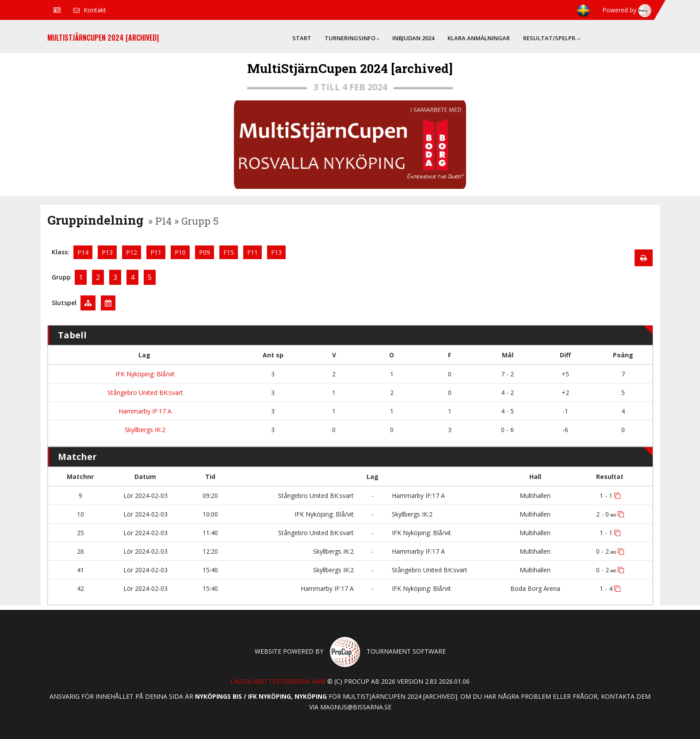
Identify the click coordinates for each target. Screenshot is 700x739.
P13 (107, 252)
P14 (83, 252)
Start (302, 38)
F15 (229, 252)
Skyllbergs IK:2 (144, 430)
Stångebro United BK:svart (144, 392)
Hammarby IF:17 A (144, 411)
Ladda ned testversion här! (278, 681)
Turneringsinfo (352, 38)
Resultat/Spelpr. (552, 38)
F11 (252, 252)
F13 (276, 252)
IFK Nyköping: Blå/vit (144, 374)
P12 (132, 252)
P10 (180, 252)
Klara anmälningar (479, 38)
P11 (156, 252)
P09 (205, 252)
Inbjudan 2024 (413, 38)
